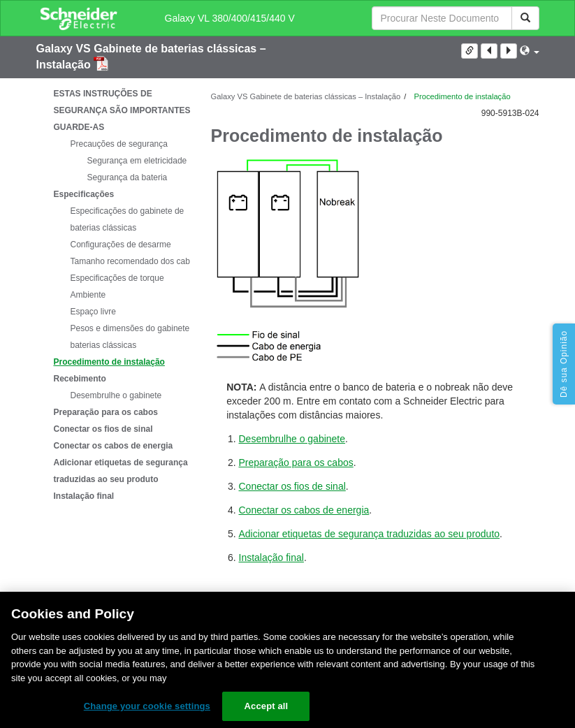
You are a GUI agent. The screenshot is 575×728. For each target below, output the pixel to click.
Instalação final (84, 496)
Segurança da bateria (128, 177)
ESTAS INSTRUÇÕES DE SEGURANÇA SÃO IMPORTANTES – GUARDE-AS (126, 110)
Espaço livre (93, 312)
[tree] (113, 295)
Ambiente (88, 295)
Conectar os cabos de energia (114, 446)
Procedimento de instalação (109, 362)
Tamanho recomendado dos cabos (135, 261)
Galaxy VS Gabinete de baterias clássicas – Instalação (306, 96)
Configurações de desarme (121, 245)
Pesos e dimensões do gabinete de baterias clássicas (136, 337)
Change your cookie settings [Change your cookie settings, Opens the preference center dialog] (147, 706)
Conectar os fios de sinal (103, 429)
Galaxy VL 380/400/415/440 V (230, 18)
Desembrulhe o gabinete (116, 395)
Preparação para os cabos (106, 412)
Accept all (267, 706)
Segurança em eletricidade (137, 161)
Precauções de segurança (119, 144)
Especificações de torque (117, 278)
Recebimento (80, 379)
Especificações (84, 194)
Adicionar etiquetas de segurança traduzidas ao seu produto (121, 471)
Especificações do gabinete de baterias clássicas (128, 219)
